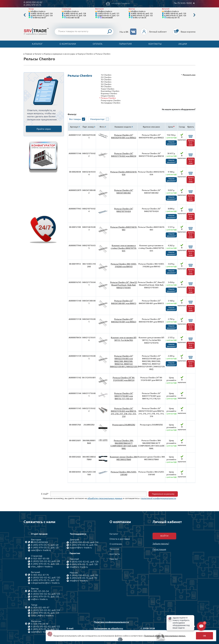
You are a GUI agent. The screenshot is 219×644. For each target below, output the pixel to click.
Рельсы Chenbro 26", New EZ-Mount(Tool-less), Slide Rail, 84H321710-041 (124, 285)
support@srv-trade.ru (81, 548)
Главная (29, 54)
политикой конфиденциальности (159, 498)
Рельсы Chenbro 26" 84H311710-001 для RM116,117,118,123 (124, 396)
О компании (68, 44)
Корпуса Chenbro (85, 54)
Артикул (74, 127)
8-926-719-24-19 (40, 624)
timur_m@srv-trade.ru (42, 616)
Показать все (189, 75)
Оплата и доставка (120, 539)
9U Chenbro (106, 86)
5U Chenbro (106, 84)
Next (194, 15)
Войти (164, 536)
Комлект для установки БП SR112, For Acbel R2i (124, 339)
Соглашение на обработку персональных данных (109, 630)
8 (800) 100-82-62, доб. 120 (175, 13)
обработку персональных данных (105, 498)
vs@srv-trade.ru (39, 599)
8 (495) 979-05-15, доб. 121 (108, 13)
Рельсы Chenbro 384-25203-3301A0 (124, 473)
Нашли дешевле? (171, 143)
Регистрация (159, 549)
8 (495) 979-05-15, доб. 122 (45, 629)
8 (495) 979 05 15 (32, 5)
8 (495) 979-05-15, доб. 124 (42, 15)
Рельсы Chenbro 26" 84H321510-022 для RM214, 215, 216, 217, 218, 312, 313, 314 (124, 412)
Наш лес (114, 559)
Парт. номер (88, 127)
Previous (25, 15)
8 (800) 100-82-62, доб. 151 (84, 575)
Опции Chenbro (108, 96)
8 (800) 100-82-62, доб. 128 (75, 13)
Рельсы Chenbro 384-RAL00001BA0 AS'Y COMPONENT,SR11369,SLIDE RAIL (124, 444)
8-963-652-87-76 (173, 18)
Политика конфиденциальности (111, 622)
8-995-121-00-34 (140, 18)
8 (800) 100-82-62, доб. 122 (45, 627)
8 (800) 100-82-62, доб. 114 (84, 542)
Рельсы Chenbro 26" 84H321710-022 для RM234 (124, 155)
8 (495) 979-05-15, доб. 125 (142, 15)
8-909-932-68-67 (39, 18)
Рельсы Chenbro (108, 98)
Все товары (75, 119)
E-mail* (45, 494)
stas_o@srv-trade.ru (42, 567)
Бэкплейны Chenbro (110, 91)
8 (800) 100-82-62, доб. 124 (42, 13)
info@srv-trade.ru (38, 11)
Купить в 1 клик (191, 143)
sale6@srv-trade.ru (41, 632)
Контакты (155, 44)
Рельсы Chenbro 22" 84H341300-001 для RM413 (124, 302)
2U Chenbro (106, 77)
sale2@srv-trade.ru (41, 550)
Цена (171, 127)
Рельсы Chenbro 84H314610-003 (124, 228)
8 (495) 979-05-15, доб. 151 (83, 578)
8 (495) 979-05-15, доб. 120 (175, 15)
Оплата (98, 44)
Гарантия (125, 44)
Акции (183, 44)
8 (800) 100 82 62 (33, 2)
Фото (102, 127)
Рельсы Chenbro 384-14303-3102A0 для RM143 (124, 265)
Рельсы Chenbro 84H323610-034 (124, 173)
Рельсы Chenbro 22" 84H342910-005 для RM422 (124, 136)
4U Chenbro (106, 82)
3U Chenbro (106, 79)
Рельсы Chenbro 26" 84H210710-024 (124, 210)
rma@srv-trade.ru (79, 567)
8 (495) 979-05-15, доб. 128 (75, 15)
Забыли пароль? (161, 544)
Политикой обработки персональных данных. (165, 636)
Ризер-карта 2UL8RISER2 (124, 425)
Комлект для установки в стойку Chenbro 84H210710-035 (124, 248)
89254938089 (107, 18)
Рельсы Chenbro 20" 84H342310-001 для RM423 (124, 320)
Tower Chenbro (108, 89)
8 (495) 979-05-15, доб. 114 (84, 545)
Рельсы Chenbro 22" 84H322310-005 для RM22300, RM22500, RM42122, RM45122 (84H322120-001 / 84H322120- (124, 361)
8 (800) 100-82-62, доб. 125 (142, 13)
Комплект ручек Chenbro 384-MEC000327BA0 (124, 458)
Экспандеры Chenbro (111, 103)
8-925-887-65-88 (73, 18)
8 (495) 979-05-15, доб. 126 (84, 564)
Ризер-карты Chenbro (111, 100)
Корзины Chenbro (109, 93)
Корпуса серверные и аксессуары (60, 54)
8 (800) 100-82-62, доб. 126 (84, 562)
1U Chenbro (106, 75)
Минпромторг (97, 119)
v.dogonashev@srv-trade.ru (45, 583)
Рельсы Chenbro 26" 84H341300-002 (124, 192)
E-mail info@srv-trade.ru (76, 630)
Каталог (37, 44)
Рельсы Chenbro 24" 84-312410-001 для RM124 (124, 379)
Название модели (123, 127)
